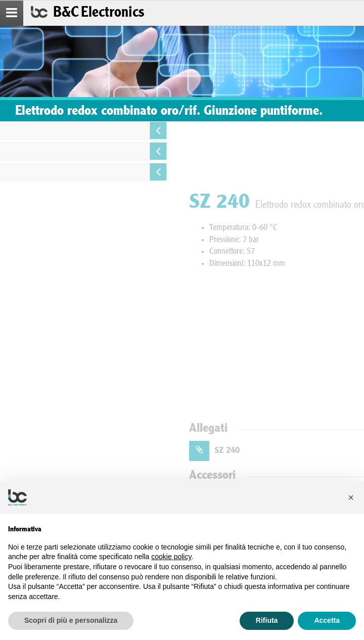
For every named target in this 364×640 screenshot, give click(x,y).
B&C (99, 13)
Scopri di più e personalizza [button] (71, 620)
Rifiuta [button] (267, 620)
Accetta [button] (327, 620)
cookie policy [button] (171, 557)
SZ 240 (292, 451)
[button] (351, 497)
